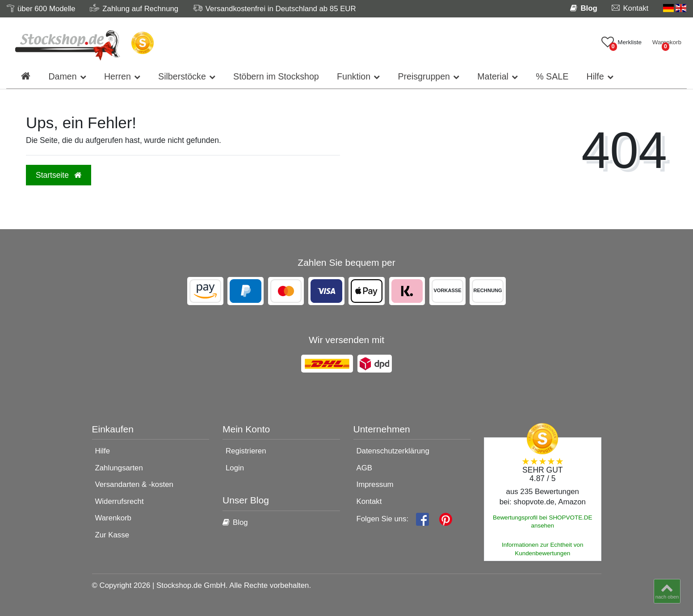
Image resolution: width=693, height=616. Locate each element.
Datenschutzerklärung (393, 451)
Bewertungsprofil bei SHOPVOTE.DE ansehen (543, 522)
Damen (62, 76)
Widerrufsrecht (120, 501)
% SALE (552, 76)
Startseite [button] (59, 175)
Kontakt (369, 501)
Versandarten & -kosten (134, 484)
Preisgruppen (424, 76)
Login (235, 468)
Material (493, 76)
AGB (364, 468)
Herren (118, 76)
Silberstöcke (182, 76)
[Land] (675, 8)
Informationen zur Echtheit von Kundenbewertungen (542, 549)
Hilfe (595, 76)
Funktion (354, 76)
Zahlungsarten (119, 468)
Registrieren (246, 451)
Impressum (375, 484)
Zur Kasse (112, 535)
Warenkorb (113, 518)
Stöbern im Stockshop (276, 76)
